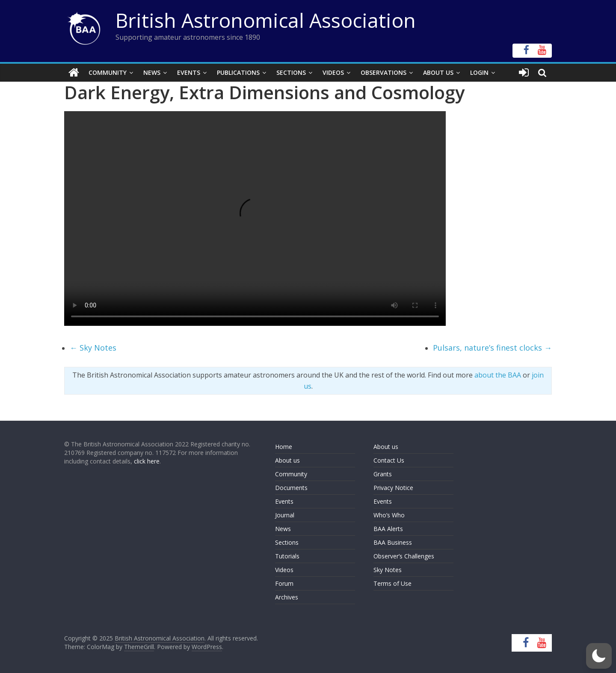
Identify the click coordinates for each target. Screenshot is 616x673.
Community (108, 72)
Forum (284, 583)
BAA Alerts (388, 529)
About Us (438, 72)
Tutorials (287, 556)
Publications (238, 72)
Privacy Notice (393, 488)
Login (479, 72)
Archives (287, 597)
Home (284, 447)
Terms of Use (392, 583)
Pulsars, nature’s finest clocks (492, 348)
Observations (384, 72)
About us (287, 460)
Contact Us (389, 460)
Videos (333, 72)
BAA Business (393, 542)
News (152, 72)
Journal (285, 515)
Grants (383, 474)
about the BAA (498, 375)
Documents (291, 488)
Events (189, 72)
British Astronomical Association (266, 20)
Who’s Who (389, 515)
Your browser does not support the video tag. (255, 218)
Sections (291, 72)
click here (147, 461)
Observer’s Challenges (404, 556)
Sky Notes (93, 348)
